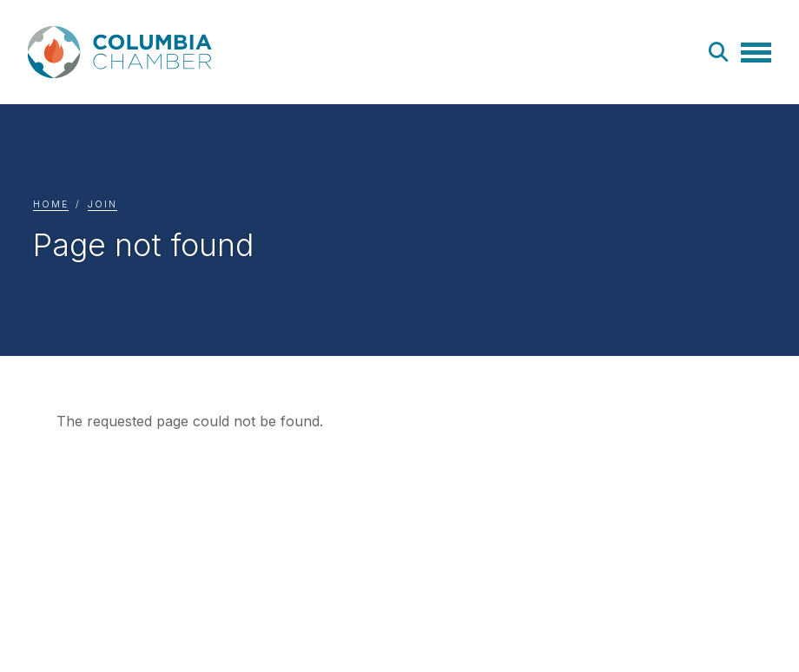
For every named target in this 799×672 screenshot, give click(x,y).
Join (102, 204)
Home (51, 204)
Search (719, 52)
